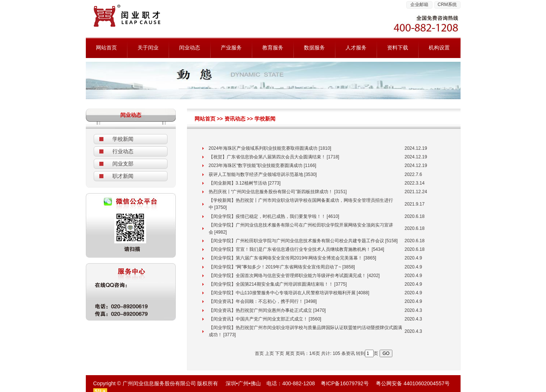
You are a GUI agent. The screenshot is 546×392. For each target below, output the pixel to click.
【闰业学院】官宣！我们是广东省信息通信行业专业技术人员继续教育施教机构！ (290, 249)
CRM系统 (447, 4)
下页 (280, 353)
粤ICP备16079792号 (345, 383)
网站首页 (106, 48)
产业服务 (231, 48)
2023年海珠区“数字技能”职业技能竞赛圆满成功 (256, 165)
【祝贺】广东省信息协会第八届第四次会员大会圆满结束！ (267, 157)
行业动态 (123, 151)
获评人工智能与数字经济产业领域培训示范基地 (256, 174)
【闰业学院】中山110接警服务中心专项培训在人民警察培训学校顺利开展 (282, 293)
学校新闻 (123, 139)
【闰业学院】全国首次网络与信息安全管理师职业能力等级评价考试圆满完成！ (287, 276)
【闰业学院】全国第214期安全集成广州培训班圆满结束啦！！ (271, 284)
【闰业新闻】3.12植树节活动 (238, 183)
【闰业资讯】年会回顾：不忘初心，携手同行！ (256, 301)
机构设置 (439, 48)
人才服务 (356, 48)
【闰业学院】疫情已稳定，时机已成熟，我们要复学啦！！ (267, 216)
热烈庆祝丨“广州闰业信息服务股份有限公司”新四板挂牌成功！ (271, 192)
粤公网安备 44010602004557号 (413, 383)
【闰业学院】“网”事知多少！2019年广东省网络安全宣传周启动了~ (275, 267)
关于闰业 (148, 48)
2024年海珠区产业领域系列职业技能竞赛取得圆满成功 (263, 148)
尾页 (290, 353)
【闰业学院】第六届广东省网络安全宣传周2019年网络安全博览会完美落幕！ (286, 258)
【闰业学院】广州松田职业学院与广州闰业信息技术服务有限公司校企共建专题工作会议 (296, 241)
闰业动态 (190, 48)
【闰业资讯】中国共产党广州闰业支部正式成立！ (258, 319)
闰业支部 (123, 164)
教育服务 (273, 48)
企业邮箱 (419, 4)
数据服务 (314, 48)
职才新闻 (123, 176)
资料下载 (398, 48)
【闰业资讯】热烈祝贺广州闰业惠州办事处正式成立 (260, 310)
